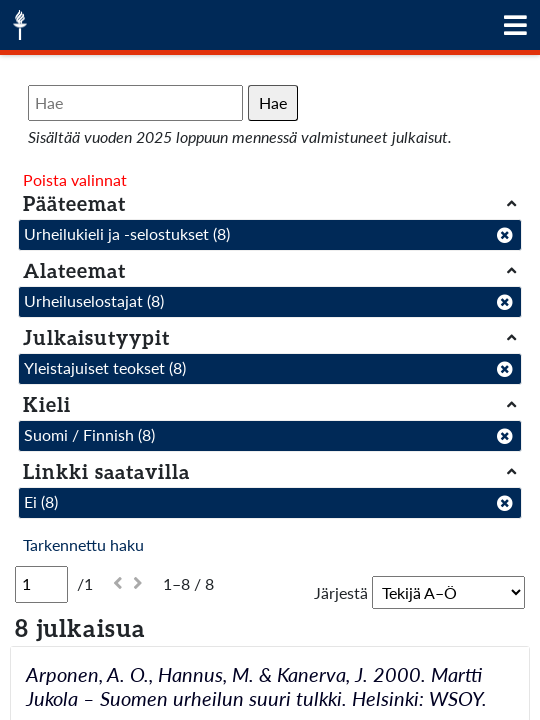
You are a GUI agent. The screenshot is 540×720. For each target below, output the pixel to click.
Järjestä (341, 592)
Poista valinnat (75, 179)
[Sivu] (41, 584)
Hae (273, 102)
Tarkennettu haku (83, 544)
